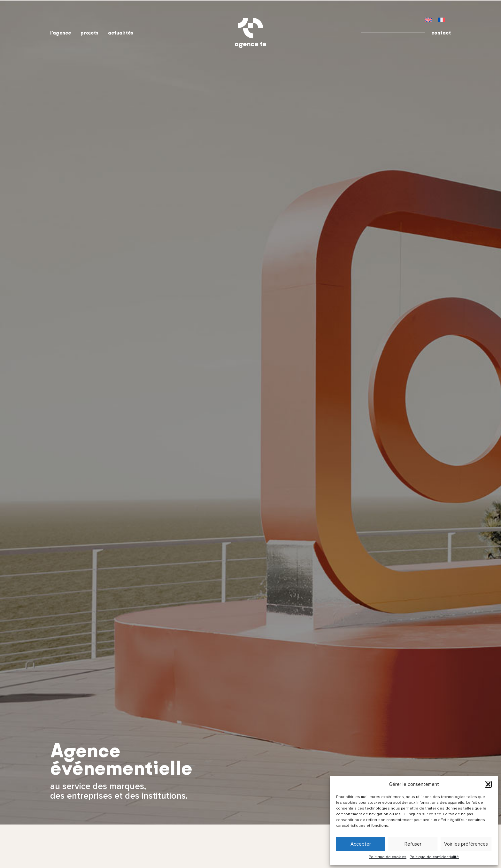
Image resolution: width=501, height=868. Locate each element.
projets (89, 33)
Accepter (361, 844)
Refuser (413, 844)
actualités (121, 33)
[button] (488, 784)
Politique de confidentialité (434, 857)
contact (441, 33)
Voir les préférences (466, 844)
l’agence (61, 33)
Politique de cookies (388, 857)
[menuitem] (428, 20)
